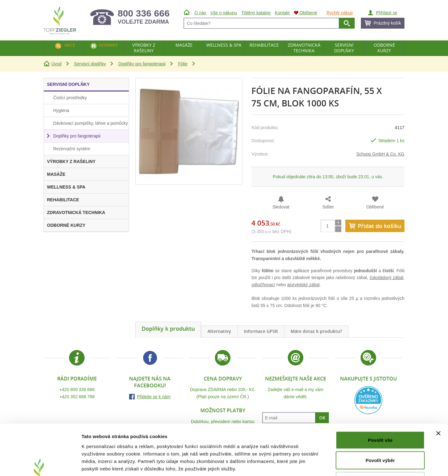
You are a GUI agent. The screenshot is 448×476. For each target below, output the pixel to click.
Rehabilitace (264, 45)
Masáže (184, 45)
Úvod (56, 64)
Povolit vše (380, 394)
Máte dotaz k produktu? (316, 331)
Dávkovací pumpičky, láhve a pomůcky (91, 123)
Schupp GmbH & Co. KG (380, 154)
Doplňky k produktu (168, 329)
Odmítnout (380, 435)
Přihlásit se (386, 13)
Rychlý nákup (340, 13)
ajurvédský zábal (303, 285)
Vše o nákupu (224, 13)
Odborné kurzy (384, 48)
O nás (200, 13)
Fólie (183, 64)
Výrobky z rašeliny (144, 48)
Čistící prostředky (70, 98)
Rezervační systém (72, 149)
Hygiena (61, 110)
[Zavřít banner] (438, 388)
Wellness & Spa (224, 45)
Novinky (108, 45)
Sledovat (281, 207)
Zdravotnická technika (304, 48)
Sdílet (328, 207)
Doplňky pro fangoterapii (142, 64)
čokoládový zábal (386, 278)
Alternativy (219, 331)
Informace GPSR (261, 331)
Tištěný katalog (256, 13)
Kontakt (282, 13)
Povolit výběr (380, 415)
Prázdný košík (387, 23)
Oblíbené (375, 207)
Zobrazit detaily (329, 464)
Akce (70, 45)
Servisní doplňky (90, 64)
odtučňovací (263, 285)
